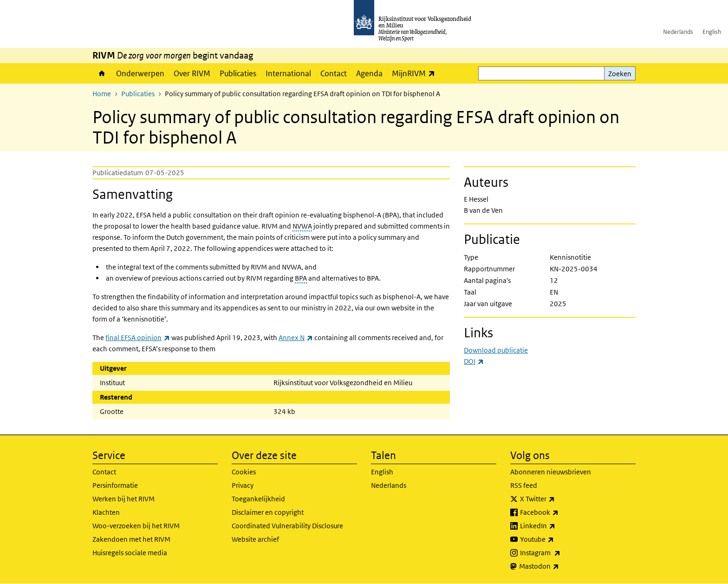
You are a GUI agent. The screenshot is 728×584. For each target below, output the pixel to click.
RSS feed (524, 485)
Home (102, 73)
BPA (301, 278)
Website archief (255, 539)
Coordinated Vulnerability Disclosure (287, 526)
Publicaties (238, 73)
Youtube (557, 539)
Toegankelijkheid (258, 499)
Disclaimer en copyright (268, 512)
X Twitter (558, 499)
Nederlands (678, 32)
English (712, 32)
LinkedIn (558, 526)
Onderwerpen (140, 73)
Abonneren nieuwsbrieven (551, 472)
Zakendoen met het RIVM (131, 539)
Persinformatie (115, 485)
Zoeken (620, 74)
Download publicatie (496, 350)
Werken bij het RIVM (123, 499)
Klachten (106, 512)
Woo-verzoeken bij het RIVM (136, 526)
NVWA (302, 226)
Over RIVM (192, 73)
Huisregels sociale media (130, 553)
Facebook (560, 512)
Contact (334, 73)
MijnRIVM (416, 73)
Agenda (369, 73)
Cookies (244, 472)
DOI (474, 361)
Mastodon (559, 566)
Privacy (243, 485)
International (288, 73)
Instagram (561, 553)
